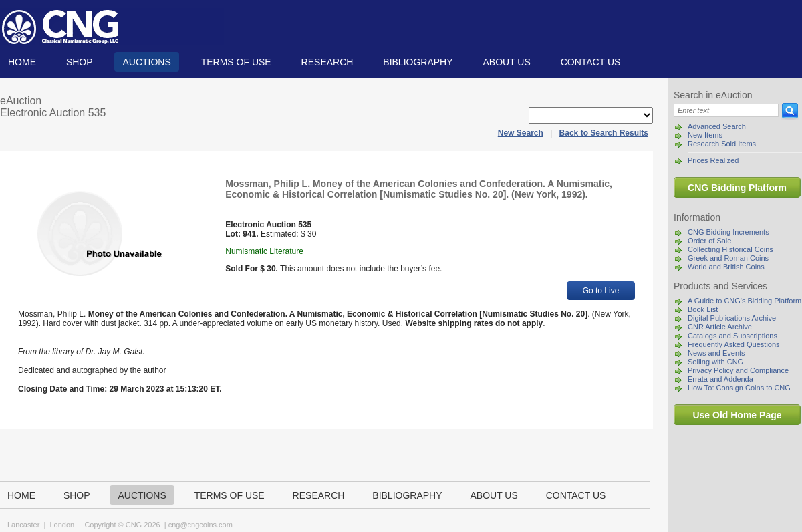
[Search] (726, 110)
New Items (705, 135)
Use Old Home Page (737, 415)
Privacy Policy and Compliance (738, 370)
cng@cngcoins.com (200, 525)
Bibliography (418, 62)
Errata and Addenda (720, 379)
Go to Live (601, 291)
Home (22, 62)
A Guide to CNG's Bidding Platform (745, 301)
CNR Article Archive (720, 327)
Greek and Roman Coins (728, 258)
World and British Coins (726, 267)
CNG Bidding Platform (737, 188)
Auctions (146, 62)
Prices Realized (713, 160)
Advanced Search (717, 126)
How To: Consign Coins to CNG (739, 388)
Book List (703, 309)
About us (506, 62)
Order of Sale (709, 241)
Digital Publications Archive (732, 318)
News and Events (716, 353)
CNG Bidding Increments (728, 232)
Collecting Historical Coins (730, 249)
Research (327, 62)
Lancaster (23, 525)
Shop (80, 62)
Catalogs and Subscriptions (732, 336)
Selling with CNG (715, 362)
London (62, 525)
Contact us (591, 62)
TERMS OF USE (236, 62)
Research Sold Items (722, 144)
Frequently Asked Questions (734, 344)
